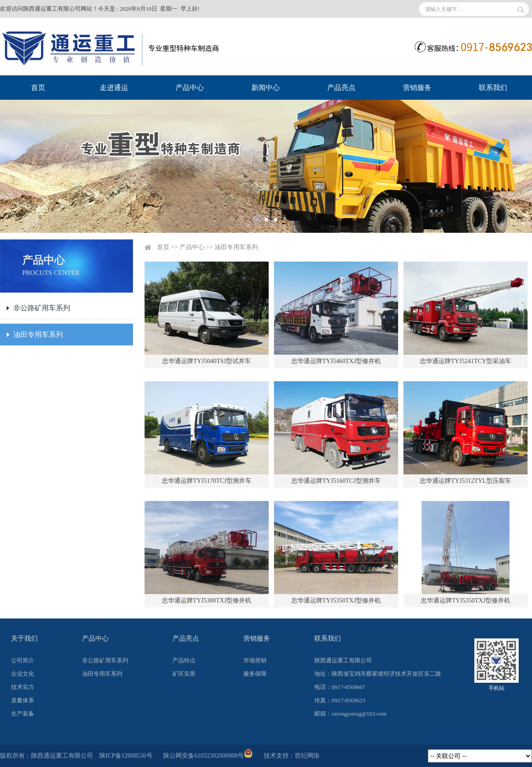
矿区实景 (184, 674)
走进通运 (114, 88)
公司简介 (23, 660)
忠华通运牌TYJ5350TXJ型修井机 (336, 601)
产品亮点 (341, 88)
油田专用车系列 (38, 335)
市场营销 (255, 660)
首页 (38, 88)
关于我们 (24, 638)
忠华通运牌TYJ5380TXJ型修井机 (207, 601)
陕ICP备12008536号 (126, 756)
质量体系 (23, 700)
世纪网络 (307, 756)
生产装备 (23, 714)
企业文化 (23, 674)
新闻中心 (266, 88)
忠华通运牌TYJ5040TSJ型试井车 (207, 361)
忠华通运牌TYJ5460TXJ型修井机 (336, 361)
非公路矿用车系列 (42, 308)
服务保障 (255, 674)
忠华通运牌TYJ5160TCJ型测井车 (336, 481)
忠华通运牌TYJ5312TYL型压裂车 (465, 481)
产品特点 (184, 660)
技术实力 (23, 687)
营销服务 (417, 88)
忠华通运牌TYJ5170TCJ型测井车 (206, 481)
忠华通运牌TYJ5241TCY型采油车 (465, 361)
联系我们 (493, 88)
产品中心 (190, 88)
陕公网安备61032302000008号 (208, 756)
